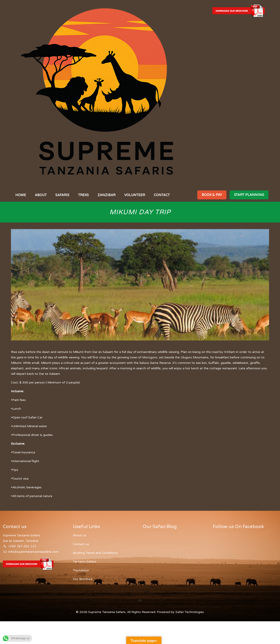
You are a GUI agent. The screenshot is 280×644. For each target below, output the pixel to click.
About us (80, 535)
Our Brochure (83, 579)
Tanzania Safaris (85, 562)
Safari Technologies (190, 612)
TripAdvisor (81, 570)
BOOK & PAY (212, 195)
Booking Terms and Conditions (95, 553)
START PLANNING (249, 195)
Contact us (81, 544)
